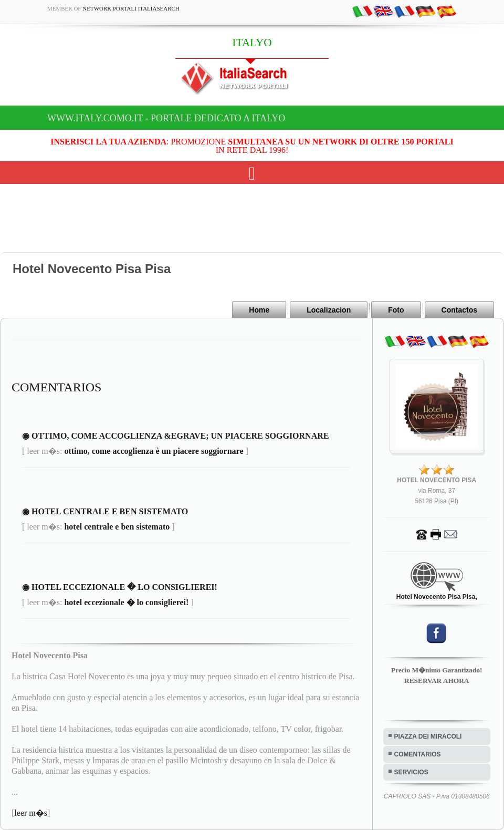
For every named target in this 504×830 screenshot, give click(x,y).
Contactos (459, 310)
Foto (396, 310)
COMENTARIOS (418, 754)
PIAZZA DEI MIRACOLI (428, 736)
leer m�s (31, 813)
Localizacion (329, 310)
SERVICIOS (411, 772)
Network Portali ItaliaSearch (131, 8)
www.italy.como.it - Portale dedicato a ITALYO (166, 118)
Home (259, 310)
